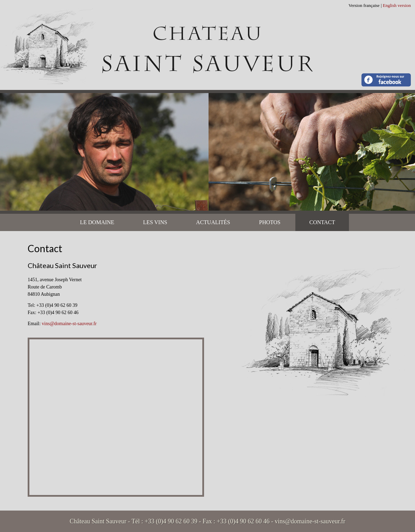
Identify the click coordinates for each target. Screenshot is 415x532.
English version (397, 5)
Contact (322, 222)
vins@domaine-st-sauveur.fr (69, 324)
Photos (270, 222)
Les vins (155, 222)
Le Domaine (97, 222)
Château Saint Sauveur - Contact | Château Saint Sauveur (207, 45)
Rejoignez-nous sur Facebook (386, 80)
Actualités (213, 222)
